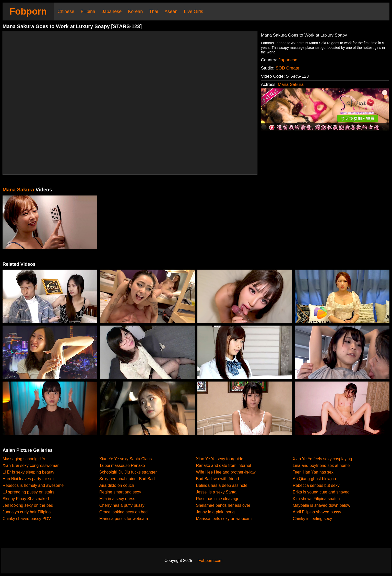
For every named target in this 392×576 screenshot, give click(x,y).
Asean (171, 11)
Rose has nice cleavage (218, 499)
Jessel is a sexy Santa (216, 492)
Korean (135, 11)
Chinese (66, 11)
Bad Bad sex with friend (218, 479)
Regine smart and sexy (120, 492)
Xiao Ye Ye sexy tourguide (220, 459)
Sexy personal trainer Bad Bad (127, 479)
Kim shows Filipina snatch (316, 499)
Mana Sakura (291, 84)
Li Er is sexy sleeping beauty (28, 472)
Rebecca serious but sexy (316, 485)
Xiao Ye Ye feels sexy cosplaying (322, 459)
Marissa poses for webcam (124, 519)
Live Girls (193, 11)
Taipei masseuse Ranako (122, 465)
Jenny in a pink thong (215, 512)
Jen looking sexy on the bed (28, 505)
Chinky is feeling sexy (312, 519)
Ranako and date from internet (224, 465)
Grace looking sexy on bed (123, 512)
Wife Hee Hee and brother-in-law (226, 472)
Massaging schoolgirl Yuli (25, 459)
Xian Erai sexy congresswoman (31, 465)
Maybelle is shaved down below (321, 505)
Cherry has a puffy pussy (122, 505)
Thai (154, 11)
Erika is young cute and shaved (321, 492)
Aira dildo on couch (117, 485)
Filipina (88, 11)
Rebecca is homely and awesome (33, 485)
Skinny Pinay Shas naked (26, 499)
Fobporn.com (210, 561)
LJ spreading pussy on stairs (28, 492)
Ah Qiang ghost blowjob (314, 479)
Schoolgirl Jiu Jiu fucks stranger (128, 472)
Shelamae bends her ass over (223, 505)
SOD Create (287, 68)
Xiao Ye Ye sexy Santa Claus (126, 459)
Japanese (112, 11)
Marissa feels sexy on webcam (224, 519)
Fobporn (28, 11)
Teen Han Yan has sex (313, 472)
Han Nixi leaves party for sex (29, 479)
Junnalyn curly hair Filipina (27, 512)
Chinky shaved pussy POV (27, 519)
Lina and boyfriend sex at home (321, 465)
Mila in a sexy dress (117, 499)
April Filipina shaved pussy (317, 512)
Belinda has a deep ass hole (222, 485)
